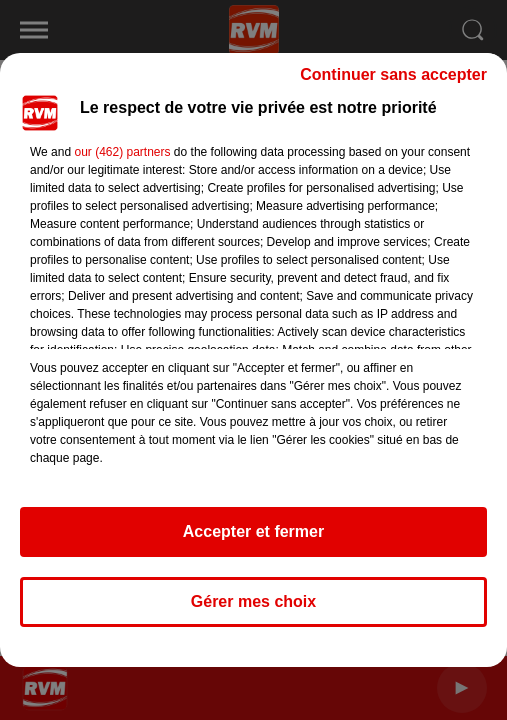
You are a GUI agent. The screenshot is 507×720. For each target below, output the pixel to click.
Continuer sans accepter (393, 74)
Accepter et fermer (253, 531)
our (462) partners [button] (122, 152)
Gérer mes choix (253, 601)
